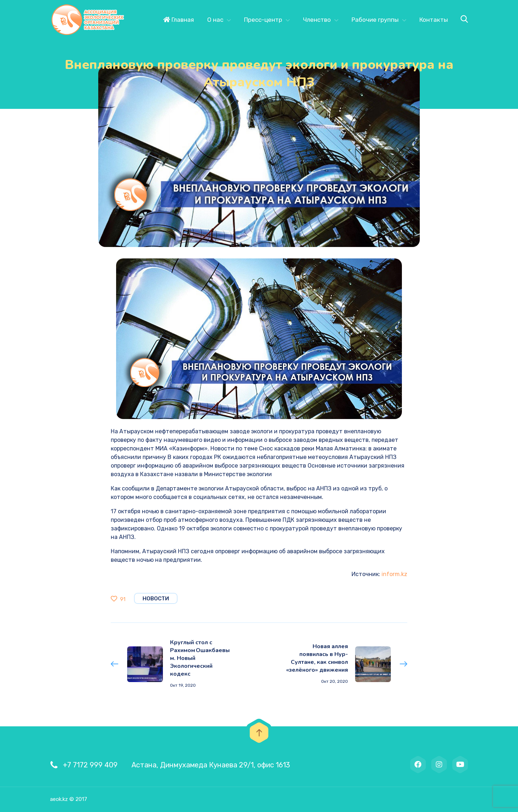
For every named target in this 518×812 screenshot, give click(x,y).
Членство (317, 20)
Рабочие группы (375, 20)
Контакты (434, 20)
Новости (156, 599)
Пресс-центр (263, 20)
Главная (179, 20)
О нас (215, 20)
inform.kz (394, 574)
